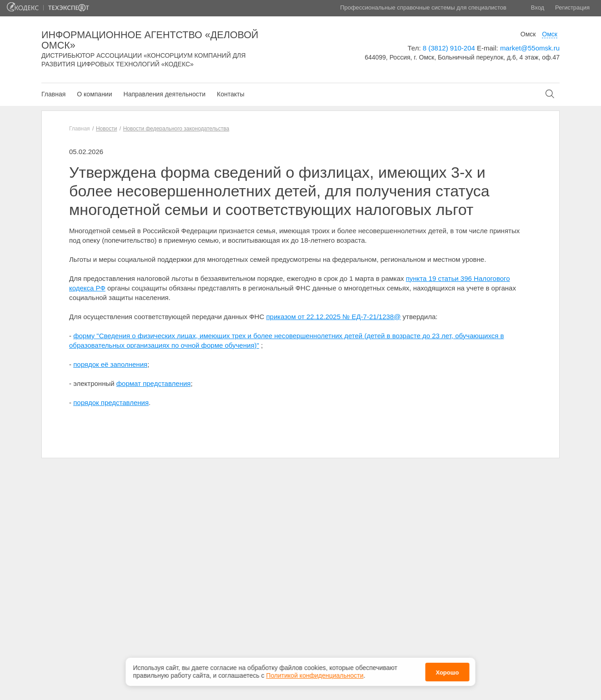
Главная (53, 94)
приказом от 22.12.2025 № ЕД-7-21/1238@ (333, 317)
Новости (106, 129)
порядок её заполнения (110, 364)
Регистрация (572, 7)
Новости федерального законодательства (176, 129)
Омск (528, 34)
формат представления (154, 383)
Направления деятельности (165, 94)
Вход (538, 7)
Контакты (230, 94)
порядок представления (111, 402)
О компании (94, 94)
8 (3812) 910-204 (449, 48)
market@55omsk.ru (530, 48)
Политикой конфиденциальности (315, 673)
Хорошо (447, 670)
